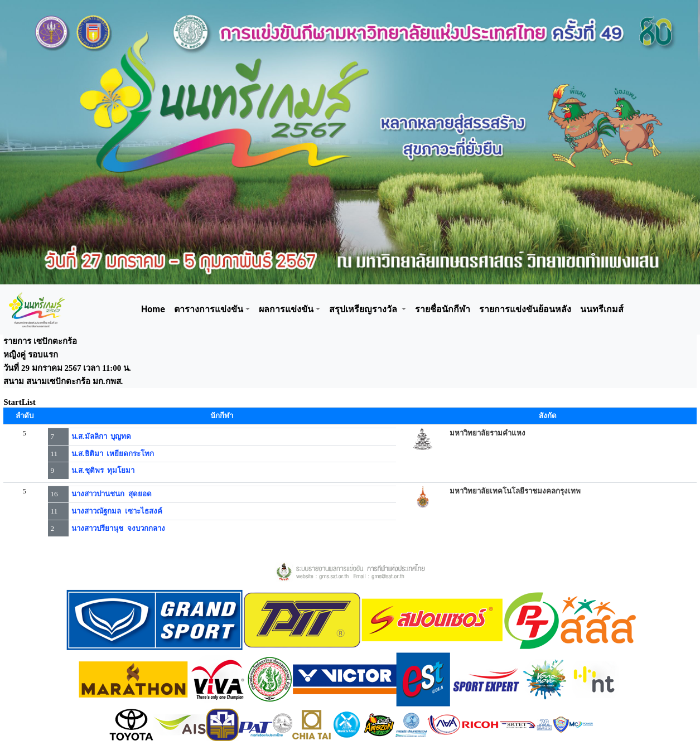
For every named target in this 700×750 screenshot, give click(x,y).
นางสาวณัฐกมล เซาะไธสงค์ (117, 511)
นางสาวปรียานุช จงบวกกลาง (118, 528)
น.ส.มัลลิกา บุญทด (101, 436)
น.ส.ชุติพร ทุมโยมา (103, 470)
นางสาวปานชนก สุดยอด (112, 494)
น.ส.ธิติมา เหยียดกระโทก (113, 454)
